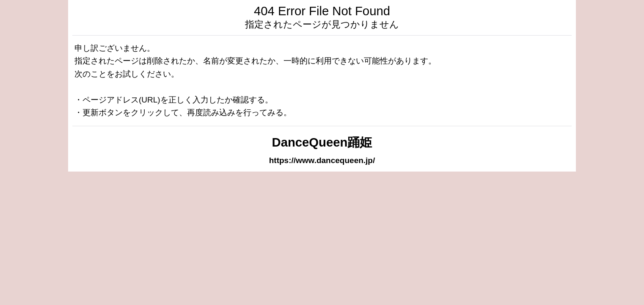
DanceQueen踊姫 (322, 142)
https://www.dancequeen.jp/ (322, 160)
